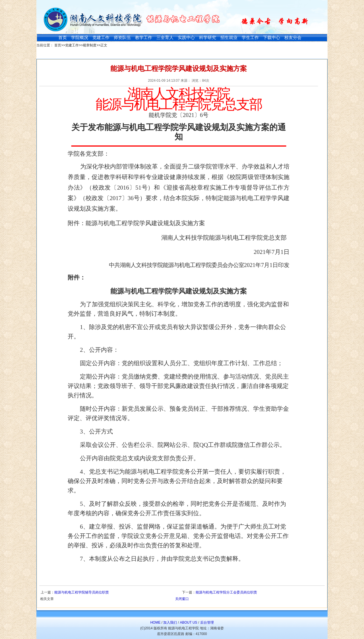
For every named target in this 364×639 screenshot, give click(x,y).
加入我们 (170, 622)
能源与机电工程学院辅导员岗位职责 (82, 592)
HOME (155, 622)
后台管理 (207, 622)
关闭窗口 (182, 599)
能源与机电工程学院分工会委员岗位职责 (226, 592)
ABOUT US (188, 622)
